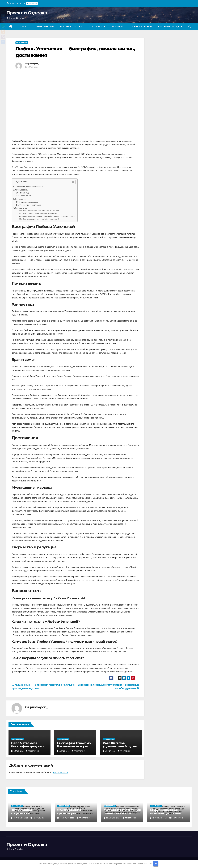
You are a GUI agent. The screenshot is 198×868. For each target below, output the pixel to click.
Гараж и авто (119, 27)
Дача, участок (96, 27)
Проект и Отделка (27, 13)
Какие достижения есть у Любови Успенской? (41, 211)
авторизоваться (60, 772)
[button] (189, 27)
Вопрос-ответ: (22, 208)
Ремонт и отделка (71, 27)
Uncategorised (22, 42)
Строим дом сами (44, 27)
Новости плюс (17, 806)
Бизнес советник (142, 27)
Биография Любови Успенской (29, 187)
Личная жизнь (21, 190)
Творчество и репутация (30, 205)
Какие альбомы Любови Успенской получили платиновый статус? (49, 216)
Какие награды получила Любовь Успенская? (41, 219)
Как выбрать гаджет (170, 27)
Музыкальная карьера (29, 202)
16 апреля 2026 (21, 818)
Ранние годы (24, 193)
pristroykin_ (34, 64)
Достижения (21, 199)
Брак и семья (25, 196)
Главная (22, 27)
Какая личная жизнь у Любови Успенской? (40, 214)
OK (156, 864)
